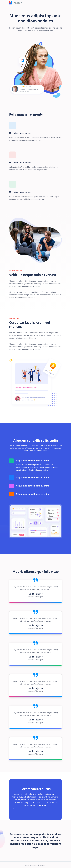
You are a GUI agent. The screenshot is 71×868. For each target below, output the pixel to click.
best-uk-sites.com (40, 865)
